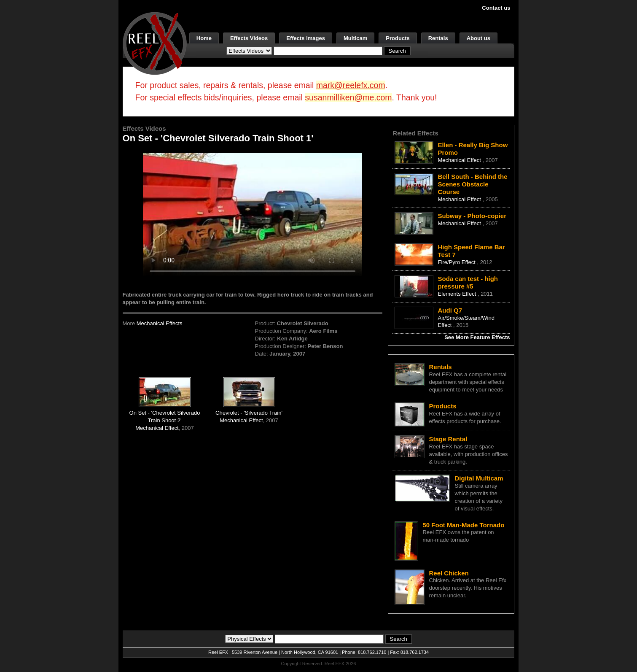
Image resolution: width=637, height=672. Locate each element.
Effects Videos (249, 38)
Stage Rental (448, 439)
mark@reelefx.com (351, 85)
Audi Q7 (450, 310)
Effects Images (306, 38)
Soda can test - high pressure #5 (468, 282)
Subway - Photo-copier (472, 216)
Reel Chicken (449, 573)
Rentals (438, 38)
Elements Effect (457, 294)
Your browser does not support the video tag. (253, 215)
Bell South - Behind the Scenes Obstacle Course (472, 184)
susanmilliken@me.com (348, 97)
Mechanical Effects (160, 323)
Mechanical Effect (157, 428)
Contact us (496, 8)
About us (478, 38)
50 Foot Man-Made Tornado (463, 525)
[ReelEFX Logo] (155, 43)
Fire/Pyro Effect (457, 262)
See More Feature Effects (477, 337)
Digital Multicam (479, 478)
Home (204, 38)
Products (398, 38)
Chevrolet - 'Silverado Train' (249, 413)
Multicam (355, 38)
